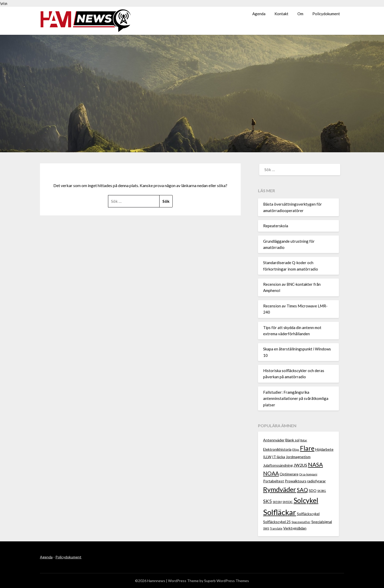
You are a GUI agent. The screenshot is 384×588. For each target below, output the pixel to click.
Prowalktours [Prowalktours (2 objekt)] (296, 481)
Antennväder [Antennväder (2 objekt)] (274, 440)
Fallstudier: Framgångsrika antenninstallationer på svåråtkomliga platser (296, 398)
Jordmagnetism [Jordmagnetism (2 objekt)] (298, 457)
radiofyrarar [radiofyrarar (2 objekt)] (316, 481)
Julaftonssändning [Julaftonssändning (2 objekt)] (278, 465)
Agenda (259, 14)
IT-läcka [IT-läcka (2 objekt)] (279, 457)
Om (300, 14)
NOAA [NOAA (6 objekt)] (271, 473)
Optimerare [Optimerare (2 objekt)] (289, 474)
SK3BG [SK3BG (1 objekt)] (322, 491)
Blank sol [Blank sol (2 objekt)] (292, 440)
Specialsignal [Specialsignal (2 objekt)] (322, 522)
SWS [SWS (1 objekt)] (266, 528)
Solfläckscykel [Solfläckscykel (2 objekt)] (308, 514)
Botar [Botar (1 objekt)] (304, 440)
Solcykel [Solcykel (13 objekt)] (306, 500)
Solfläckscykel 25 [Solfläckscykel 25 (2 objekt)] (277, 522)
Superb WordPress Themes (227, 581)
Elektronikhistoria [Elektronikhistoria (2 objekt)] (277, 449)
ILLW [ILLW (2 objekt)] (267, 457)
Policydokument (326, 14)
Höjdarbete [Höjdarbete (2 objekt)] (324, 449)
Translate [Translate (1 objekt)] (276, 528)
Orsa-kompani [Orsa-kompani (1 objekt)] (308, 474)
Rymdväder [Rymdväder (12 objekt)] (280, 489)
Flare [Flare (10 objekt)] (307, 448)
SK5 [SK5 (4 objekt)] (268, 501)
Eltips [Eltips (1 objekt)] (296, 450)
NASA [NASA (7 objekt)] (315, 464)
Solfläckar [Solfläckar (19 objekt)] (280, 512)
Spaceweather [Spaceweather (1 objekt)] (301, 522)
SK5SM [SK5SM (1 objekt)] (277, 502)
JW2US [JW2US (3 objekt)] (300, 465)
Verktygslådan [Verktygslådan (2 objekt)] (295, 528)
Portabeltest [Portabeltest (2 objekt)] (274, 481)
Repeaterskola (276, 226)
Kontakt (281, 14)
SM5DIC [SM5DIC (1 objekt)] (288, 502)
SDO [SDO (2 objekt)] (313, 490)
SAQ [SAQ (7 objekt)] (302, 490)
